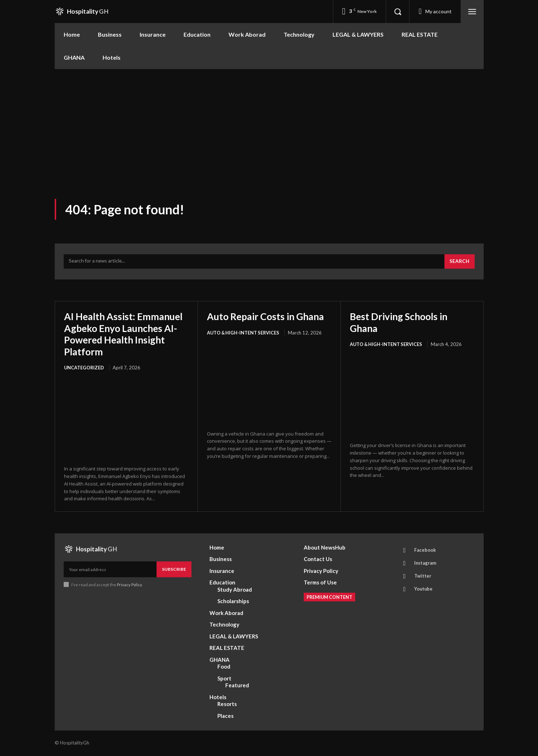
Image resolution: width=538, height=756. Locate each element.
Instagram (426, 565)
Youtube (424, 592)
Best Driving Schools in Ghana (402, 323)
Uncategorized (84, 369)
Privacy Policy (130, 586)
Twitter (423, 578)
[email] (110, 570)
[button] (398, 12)
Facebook (425, 552)
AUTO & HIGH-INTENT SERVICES (244, 334)
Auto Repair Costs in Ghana (269, 318)
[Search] (459, 263)
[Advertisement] (269, 123)
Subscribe (174, 570)
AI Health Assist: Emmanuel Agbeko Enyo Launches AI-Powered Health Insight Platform (119, 335)
